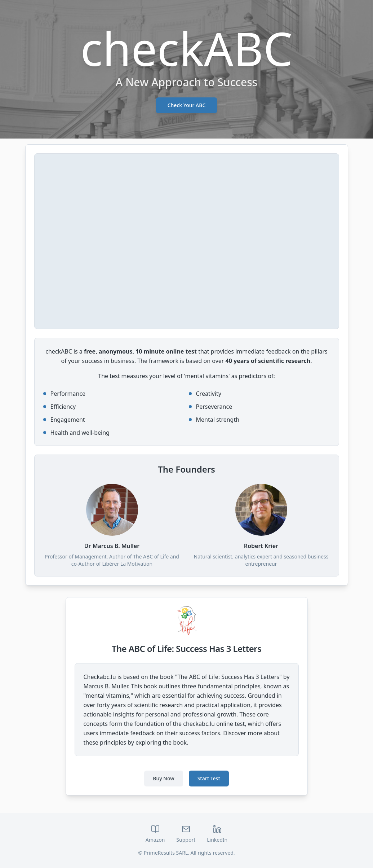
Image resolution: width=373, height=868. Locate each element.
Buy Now (163, 778)
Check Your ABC (187, 105)
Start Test (209, 778)
